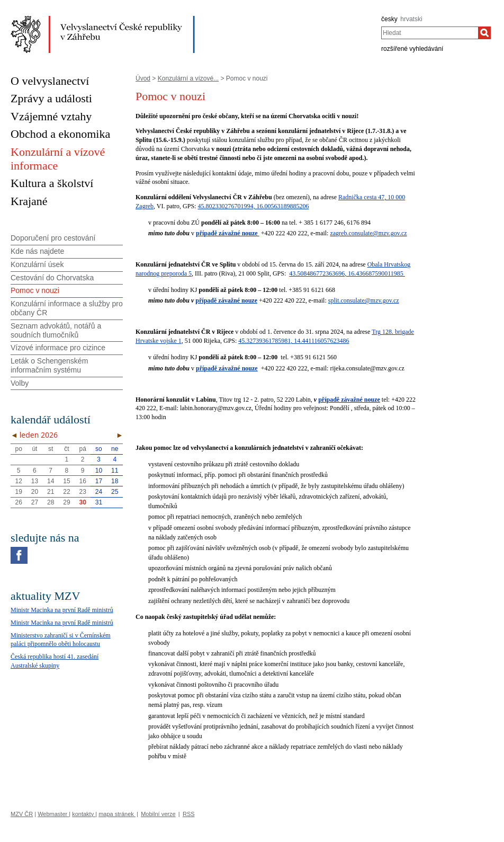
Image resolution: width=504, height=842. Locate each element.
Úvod (143, 78)
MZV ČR (22, 814)
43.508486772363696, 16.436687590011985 (347, 273)
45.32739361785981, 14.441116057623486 (294, 341)
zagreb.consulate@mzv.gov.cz (368, 233)
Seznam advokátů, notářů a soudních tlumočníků (56, 330)
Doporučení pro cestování (53, 238)
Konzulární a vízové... (188, 78)
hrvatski (411, 19)
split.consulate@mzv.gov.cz (364, 300)
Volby (20, 383)
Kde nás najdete (37, 251)
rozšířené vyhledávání (412, 49)
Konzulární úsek (37, 264)
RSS (189, 814)
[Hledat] (484, 33)
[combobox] (430, 33)
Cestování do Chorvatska (52, 278)
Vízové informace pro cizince (58, 348)
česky (389, 19)
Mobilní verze (158, 814)
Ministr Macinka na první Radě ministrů (62, 610)
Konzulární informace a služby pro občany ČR (67, 308)
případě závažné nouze (226, 300)
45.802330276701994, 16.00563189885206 (253, 206)
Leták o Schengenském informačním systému (49, 365)
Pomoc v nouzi (35, 290)
